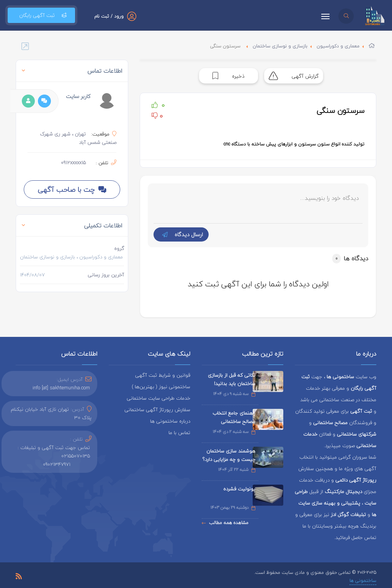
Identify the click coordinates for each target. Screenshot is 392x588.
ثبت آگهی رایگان (41, 15)
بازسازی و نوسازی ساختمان (280, 46)
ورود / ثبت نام (109, 16)
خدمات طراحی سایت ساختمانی (158, 398)
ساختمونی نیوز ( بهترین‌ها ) (161, 387)
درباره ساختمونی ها (170, 421)
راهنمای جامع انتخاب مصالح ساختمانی (234, 417)
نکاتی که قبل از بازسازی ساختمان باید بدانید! (232, 379)
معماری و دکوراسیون (338, 46)
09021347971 (57, 464)
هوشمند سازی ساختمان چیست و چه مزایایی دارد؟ (229, 455)
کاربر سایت (78, 96)
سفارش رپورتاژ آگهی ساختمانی (157, 410)
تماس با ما (179, 433)
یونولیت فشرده (239, 489)
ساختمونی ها (363, 581)
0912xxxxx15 (73, 163)
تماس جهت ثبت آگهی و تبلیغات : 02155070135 (54, 452)
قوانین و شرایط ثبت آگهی (163, 375)
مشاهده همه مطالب (225, 523)
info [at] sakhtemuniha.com (61, 388)
